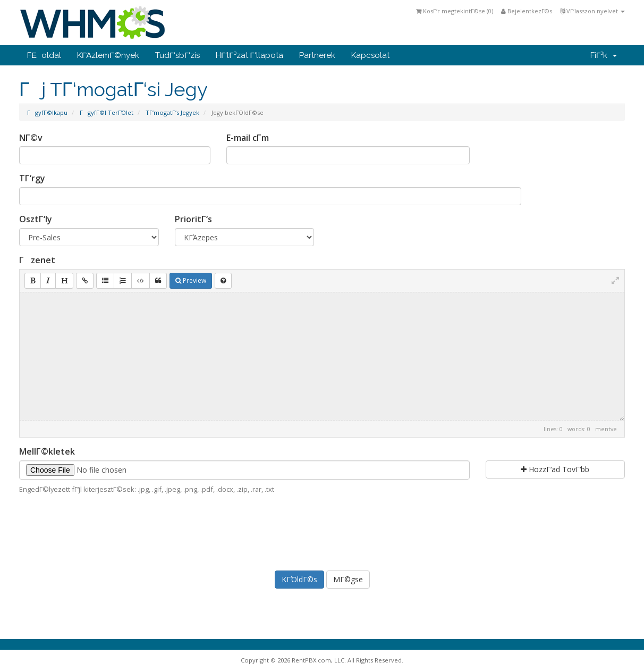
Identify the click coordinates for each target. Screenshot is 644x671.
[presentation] (322, 531)
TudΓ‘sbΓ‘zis (178, 55)
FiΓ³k (604, 55)
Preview (191, 280)
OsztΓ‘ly (36, 219)
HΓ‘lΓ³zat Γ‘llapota (249, 55)
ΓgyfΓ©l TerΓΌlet (107, 112)
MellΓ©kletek (47, 451)
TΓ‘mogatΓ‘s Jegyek (172, 112)
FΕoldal (44, 55)
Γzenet (37, 260)
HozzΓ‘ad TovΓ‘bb (555, 469)
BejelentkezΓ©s (527, 11)
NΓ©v (31, 138)
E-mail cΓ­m (248, 138)
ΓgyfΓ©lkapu (47, 112)
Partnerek (317, 55)
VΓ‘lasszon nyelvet (592, 11)
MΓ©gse (348, 579)
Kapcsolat (370, 55)
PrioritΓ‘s (193, 219)
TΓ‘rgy (32, 178)
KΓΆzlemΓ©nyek (108, 55)
